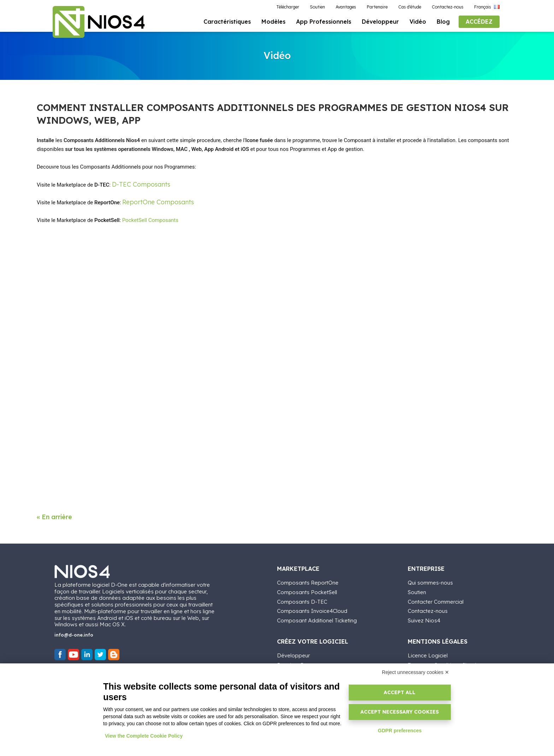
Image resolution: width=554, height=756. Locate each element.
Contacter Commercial (436, 601)
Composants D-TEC (302, 601)
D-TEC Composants (141, 184)
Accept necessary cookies (400, 712)
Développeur (293, 655)
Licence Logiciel (428, 655)
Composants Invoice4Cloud (312, 610)
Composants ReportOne (308, 582)
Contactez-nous (428, 610)
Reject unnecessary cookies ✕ (415, 672)
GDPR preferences (400, 731)
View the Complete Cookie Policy (144, 736)
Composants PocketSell (307, 591)
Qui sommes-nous (430, 582)
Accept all (400, 692)
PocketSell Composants (150, 221)
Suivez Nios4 (424, 620)
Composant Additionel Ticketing (317, 620)
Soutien (417, 591)
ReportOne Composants (158, 202)
